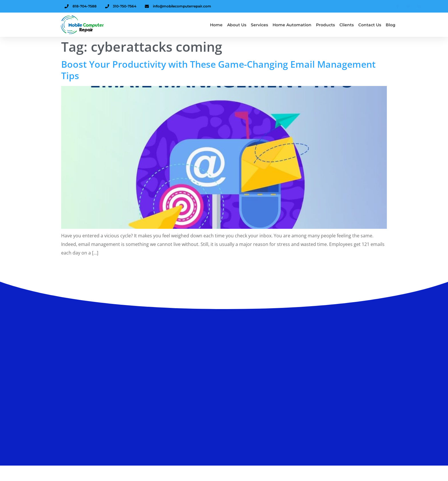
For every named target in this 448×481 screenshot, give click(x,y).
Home (216, 25)
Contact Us (370, 25)
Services (259, 25)
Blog (391, 25)
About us (237, 25)
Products (325, 25)
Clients (347, 25)
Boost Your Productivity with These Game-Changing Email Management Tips (218, 70)
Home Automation (292, 25)
